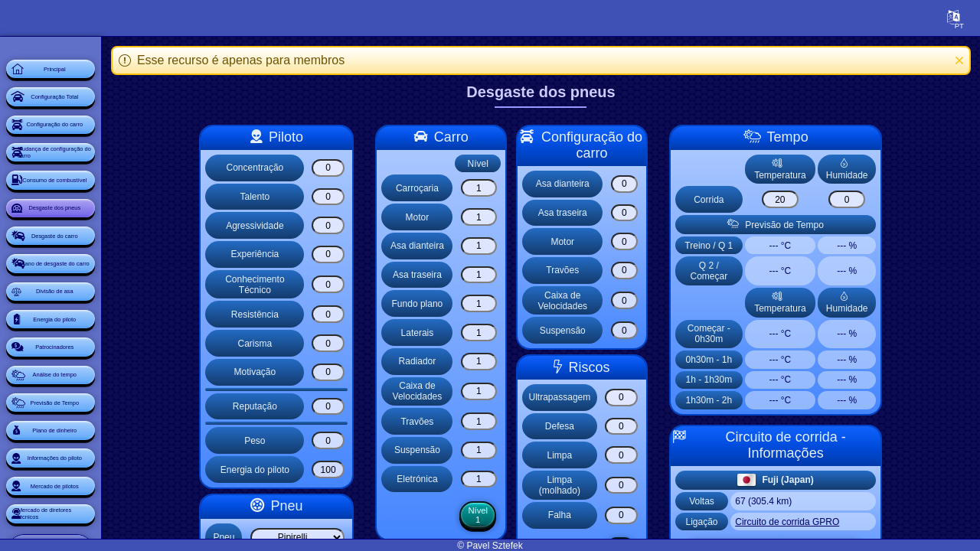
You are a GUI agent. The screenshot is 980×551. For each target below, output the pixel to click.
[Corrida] (825, 199)
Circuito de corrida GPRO (832, 522)
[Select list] (342, 538)
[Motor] (522, 217)
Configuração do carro (103, 162)
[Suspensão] (522, 450)
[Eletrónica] (522, 479)
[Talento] (373, 197)
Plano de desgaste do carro (103, 377)
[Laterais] (522, 333)
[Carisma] (373, 343)
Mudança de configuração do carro (97, 205)
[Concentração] (373, 168)
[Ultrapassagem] (666, 398)
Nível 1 (522, 517)
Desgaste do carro (103, 334)
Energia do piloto (103, 462)
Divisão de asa (103, 419)
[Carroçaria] (522, 188)
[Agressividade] (373, 225)
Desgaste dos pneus (103, 291)
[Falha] (666, 515)
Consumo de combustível (103, 248)
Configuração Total (103, 119)
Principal (103, 77)
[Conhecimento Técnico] (373, 284)
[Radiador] (522, 362)
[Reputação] (373, 407)
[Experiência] (373, 254)
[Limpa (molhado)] (666, 486)
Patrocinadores (103, 505)
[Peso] (373, 440)
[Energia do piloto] (373, 469)
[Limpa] (666, 455)
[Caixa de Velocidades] (522, 391)
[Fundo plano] (522, 303)
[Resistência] (373, 314)
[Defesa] (666, 427)
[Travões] (522, 421)
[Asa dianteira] (522, 246)
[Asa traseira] (522, 275)
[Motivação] (373, 372)
